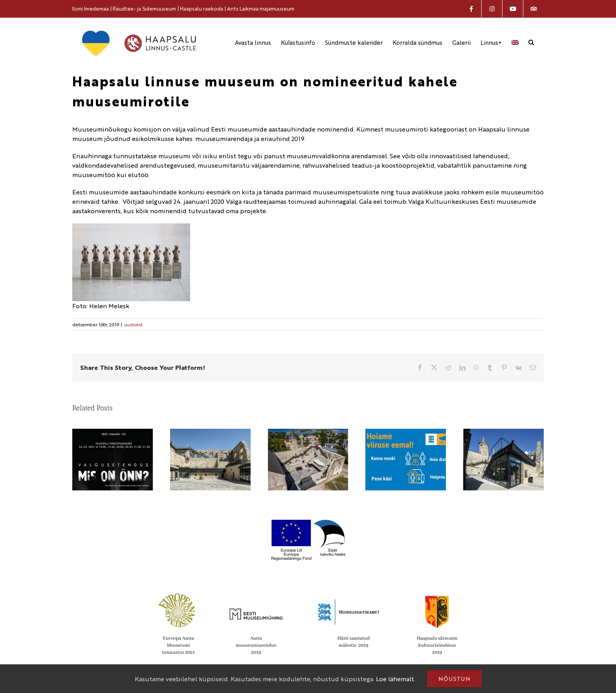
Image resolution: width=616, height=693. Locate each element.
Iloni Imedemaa (91, 8)
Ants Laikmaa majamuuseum (261, 8)
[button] (531, 42)
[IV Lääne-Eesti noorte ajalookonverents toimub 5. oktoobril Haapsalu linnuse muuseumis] (503, 433)
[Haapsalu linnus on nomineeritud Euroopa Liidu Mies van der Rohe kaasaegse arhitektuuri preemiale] (210, 433)
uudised (133, 324)
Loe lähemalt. (396, 679)
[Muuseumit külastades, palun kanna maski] (406, 433)
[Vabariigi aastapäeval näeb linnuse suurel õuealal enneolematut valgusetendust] (113, 433)
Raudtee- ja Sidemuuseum (144, 8)
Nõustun (454, 678)
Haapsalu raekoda (202, 8)
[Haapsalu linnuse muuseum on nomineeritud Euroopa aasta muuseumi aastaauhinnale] (308, 433)
